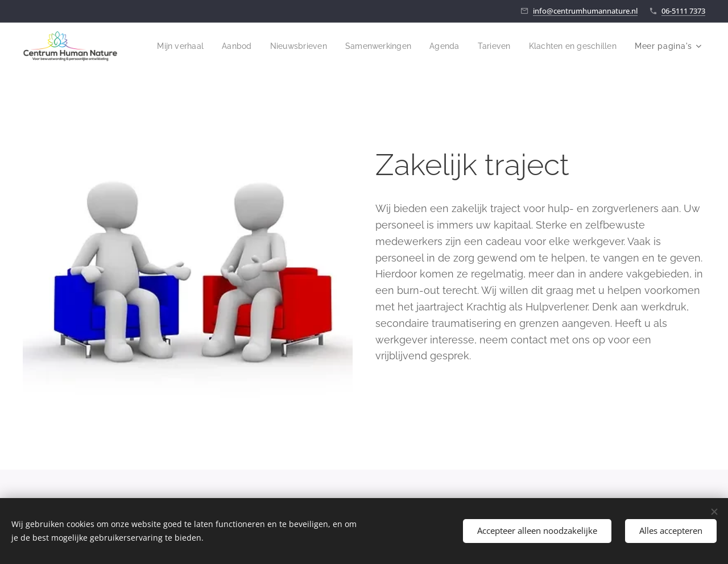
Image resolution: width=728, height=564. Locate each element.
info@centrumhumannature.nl (585, 11)
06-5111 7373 (683, 11)
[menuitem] (276, 46)
